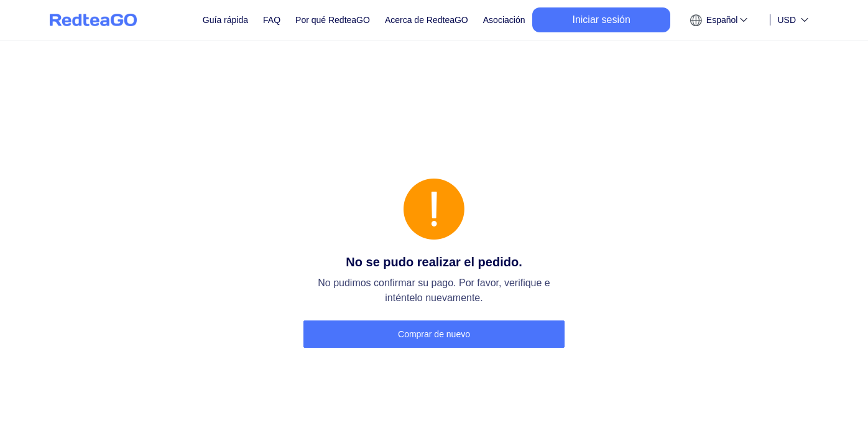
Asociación (504, 20)
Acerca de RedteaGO (427, 20)
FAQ (272, 20)
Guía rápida (225, 20)
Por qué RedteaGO (333, 20)
